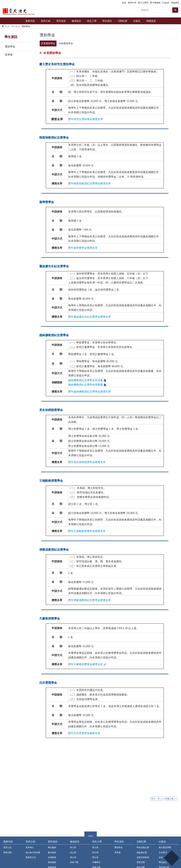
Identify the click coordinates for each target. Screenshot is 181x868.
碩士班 (73, 852)
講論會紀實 (142, 852)
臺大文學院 (143, 3)
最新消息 (30, 21)
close (91, 836)
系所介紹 (46, 21)
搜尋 (175, 10)
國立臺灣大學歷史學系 (27, 11)
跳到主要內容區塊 (2, 2)
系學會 (9, 55)
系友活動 (141, 862)
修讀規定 (76, 21)
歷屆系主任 (31, 857)
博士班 (73, 857)
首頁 (124, 3)
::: (3, 30)
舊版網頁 (175, 3)
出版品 (137, 21)
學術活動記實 (143, 847)
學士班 (73, 847)
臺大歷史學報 (165, 847)
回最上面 (169, 799)
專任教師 (52, 847)
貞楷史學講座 (143, 857)
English (166, 3)
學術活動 (8, 852)
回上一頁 (156, 799)
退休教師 (52, 862)
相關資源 (151, 21)
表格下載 (74, 862)
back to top (172, 858)
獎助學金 (26, 26)
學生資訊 (107, 21)
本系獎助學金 (48, 43)
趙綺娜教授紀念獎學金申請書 (86, 380)
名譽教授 (52, 857)
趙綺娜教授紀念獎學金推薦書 (86, 385)
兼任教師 (52, 852)
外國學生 (96, 862)
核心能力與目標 (33, 852)
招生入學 (92, 21)
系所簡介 (30, 847)
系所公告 (8, 847)
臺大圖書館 (155, 3)
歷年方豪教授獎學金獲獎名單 (86, 664)
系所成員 (61, 21)
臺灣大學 (132, 3)
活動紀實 (123, 21)
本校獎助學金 (66, 43)
